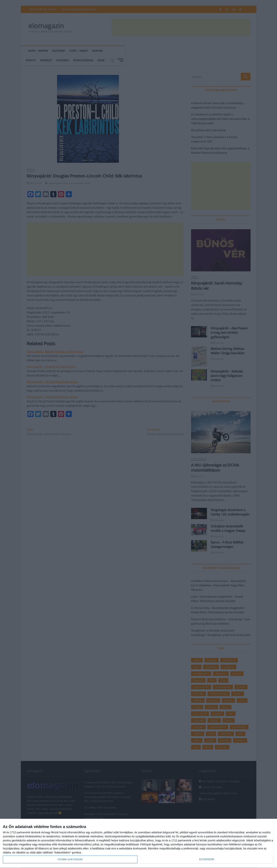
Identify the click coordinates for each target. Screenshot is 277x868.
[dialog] (138, 843)
